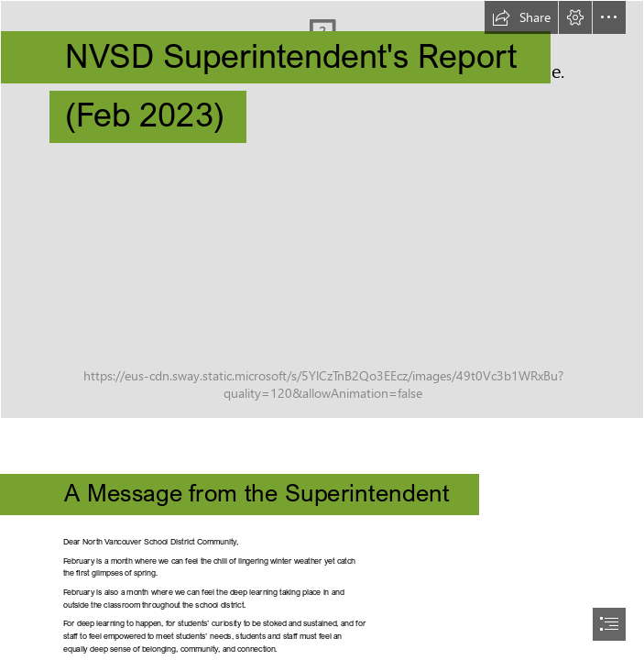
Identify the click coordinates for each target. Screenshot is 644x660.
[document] (322, 330)
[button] (521, 17)
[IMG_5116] (322, 209)
